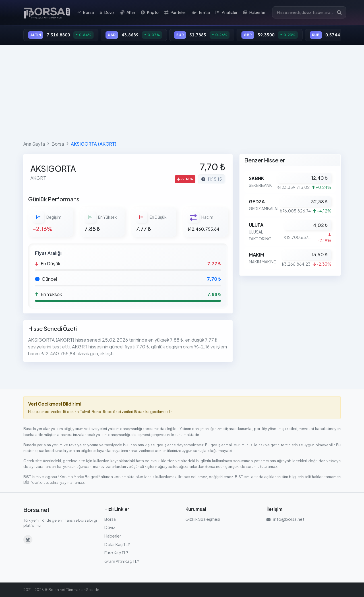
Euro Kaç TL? (116, 553)
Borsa (85, 13)
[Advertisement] (182, 92)
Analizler (227, 13)
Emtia (201, 13)
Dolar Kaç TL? (117, 544)
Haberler (254, 13)
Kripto (150, 13)
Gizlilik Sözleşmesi (203, 519)
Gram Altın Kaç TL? (122, 561)
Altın (128, 13)
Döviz (107, 13)
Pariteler (175, 13)
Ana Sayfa (34, 144)
